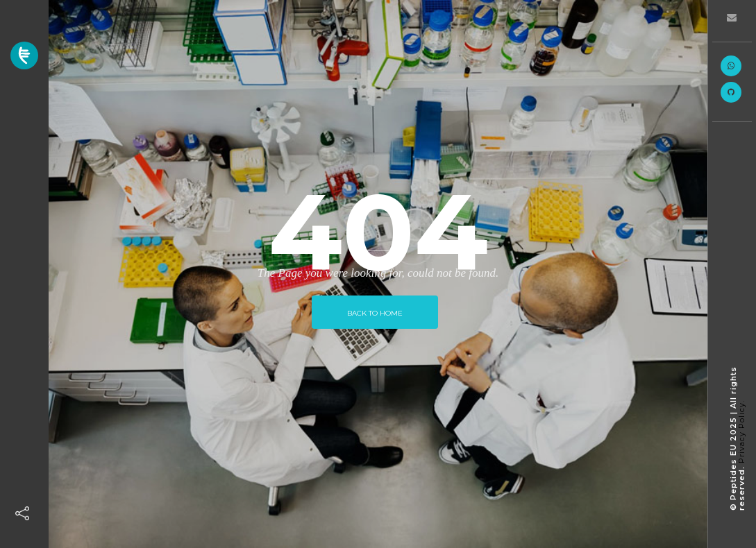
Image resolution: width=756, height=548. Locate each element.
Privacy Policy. (741, 432)
